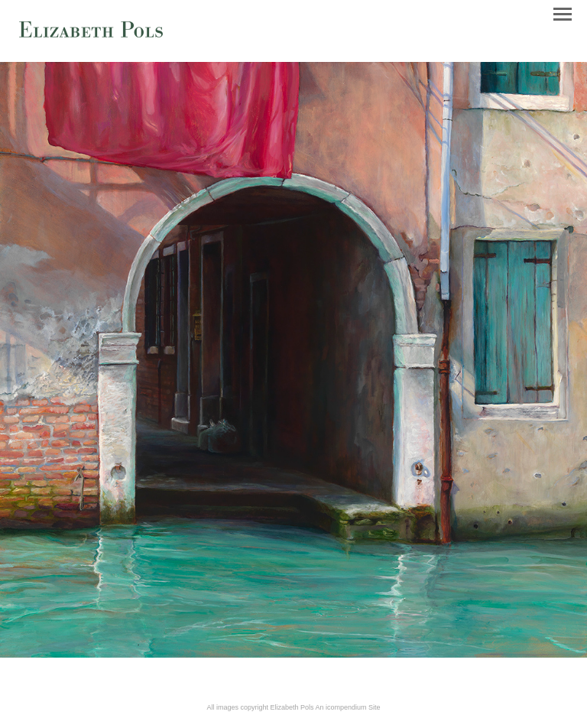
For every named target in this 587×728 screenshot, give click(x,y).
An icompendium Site (348, 707)
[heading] (91, 34)
